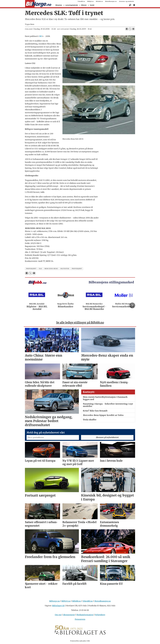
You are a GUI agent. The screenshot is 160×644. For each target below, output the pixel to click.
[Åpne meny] (134, 5)
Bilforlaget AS (58, 606)
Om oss (58, 615)
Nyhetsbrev (100, 615)
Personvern (80, 619)
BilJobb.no (99, 1)
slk (40, 269)
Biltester (84, 5)
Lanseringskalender (72, 5)
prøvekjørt (31, 269)
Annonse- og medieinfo (126, 1)
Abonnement (69, 615)
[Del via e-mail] (133, 29)
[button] (132, 305)
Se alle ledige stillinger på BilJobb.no (80, 322)
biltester (65, 269)
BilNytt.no (90, 1)
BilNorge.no (55, 601)
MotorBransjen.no (111, 1)
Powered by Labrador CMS (80, 641)
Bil (41, 36)
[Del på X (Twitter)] (130, 29)
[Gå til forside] (38, 4)
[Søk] (130, 5)
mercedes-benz (51, 269)
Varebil (92, 5)
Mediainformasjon (85, 615)
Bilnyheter (59, 5)
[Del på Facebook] (127, 29)
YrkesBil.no (81, 1)
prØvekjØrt (77, 269)
